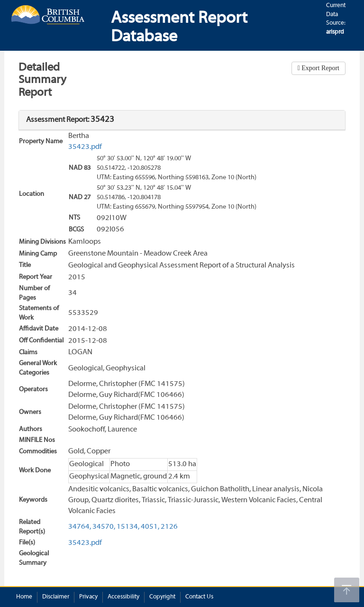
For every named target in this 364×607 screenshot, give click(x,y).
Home (24, 597)
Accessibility (123, 597)
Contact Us (199, 597)
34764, (80, 527)
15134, (128, 527)
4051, (150, 527)
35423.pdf (85, 147)
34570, (104, 527)
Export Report (320, 68)
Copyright (162, 597)
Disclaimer (56, 597)
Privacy (88, 597)
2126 (169, 527)
